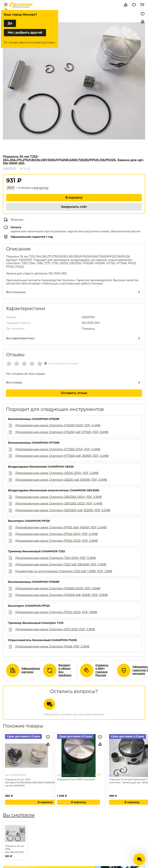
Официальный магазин (32, 670)
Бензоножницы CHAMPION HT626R (34, 582)
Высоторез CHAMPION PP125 (29, 606)
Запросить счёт (74, 207)
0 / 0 (25, 169)
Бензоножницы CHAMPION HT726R (34, 443)
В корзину (74, 198)
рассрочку (41, 188)
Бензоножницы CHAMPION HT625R (34, 419)
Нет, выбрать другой (25, 33)
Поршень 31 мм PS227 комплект (76, 779)
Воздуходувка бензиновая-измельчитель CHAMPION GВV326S (54, 490)
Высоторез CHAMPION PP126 (29, 521)
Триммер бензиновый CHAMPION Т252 (37, 551)
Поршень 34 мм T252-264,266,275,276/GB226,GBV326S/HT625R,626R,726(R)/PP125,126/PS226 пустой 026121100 (45, 782)
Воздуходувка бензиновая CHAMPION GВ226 (41, 467)
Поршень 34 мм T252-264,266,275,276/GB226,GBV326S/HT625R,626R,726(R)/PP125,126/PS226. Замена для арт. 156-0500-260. (15, 849)
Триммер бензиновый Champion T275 (36, 623)
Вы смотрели (19, 815)
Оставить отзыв (74, 393)
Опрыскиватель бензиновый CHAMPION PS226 (42, 640)
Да (10, 23)
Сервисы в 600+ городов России (102, 670)
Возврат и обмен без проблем (65, 670)
